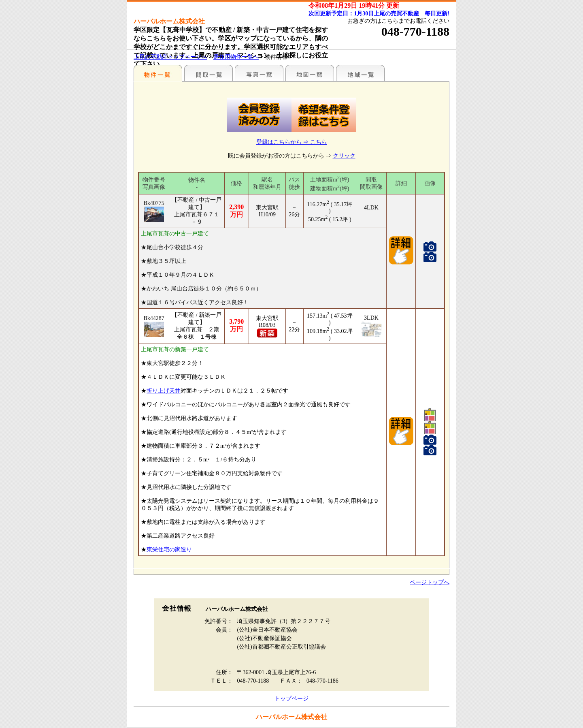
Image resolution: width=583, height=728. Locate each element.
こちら (319, 142)
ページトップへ (430, 582)
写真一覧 (259, 73)
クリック (344, 156)
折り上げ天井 (164, 391)
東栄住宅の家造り (169, 550)
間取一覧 (209, 73)
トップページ (291, 699)
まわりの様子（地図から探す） (310, 73)
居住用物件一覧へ (236, 57)
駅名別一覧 (158, 73)
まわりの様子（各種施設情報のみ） (360, 73)
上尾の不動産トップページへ (170, 57)
